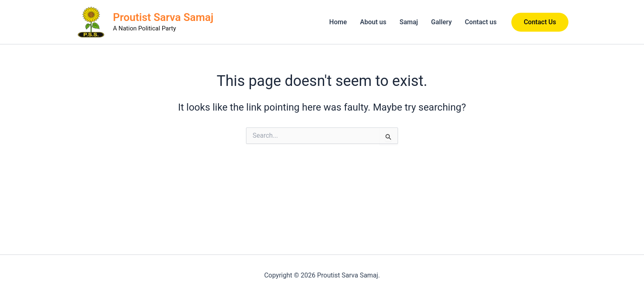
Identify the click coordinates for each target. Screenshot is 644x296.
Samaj (409, 22)
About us (373, 22)
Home (338, 22)
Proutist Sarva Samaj (163, 17)
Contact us (481, 22)
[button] (540, 22)
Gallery (442, 22)
